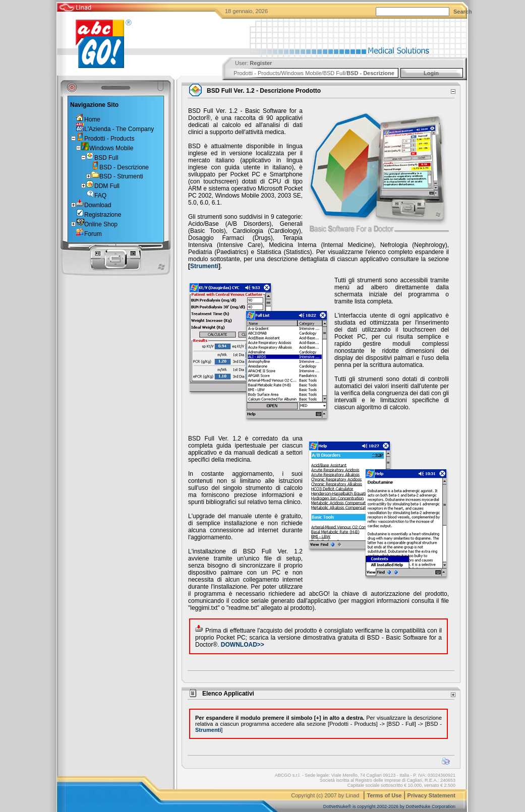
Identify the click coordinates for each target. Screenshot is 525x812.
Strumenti (204, 266)
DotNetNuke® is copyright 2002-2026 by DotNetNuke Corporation (389, 806)
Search (463, 12)
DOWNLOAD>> (243, 645)
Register (261, 63)
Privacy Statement (431, 795)
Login (431, 73)
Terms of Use (385, 795)
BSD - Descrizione (370, 73)
